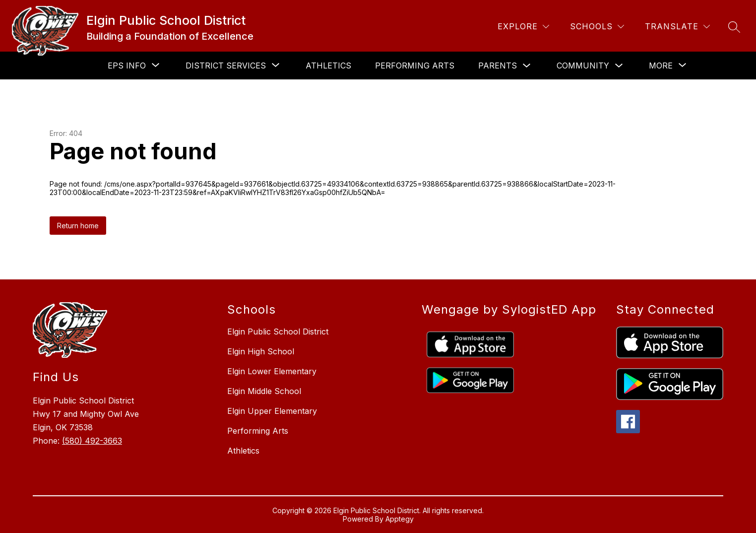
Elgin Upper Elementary (272, 411)
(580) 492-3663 (92, 441)
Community (583, 66)
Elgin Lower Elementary (272, 371)
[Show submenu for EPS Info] (127, 66)
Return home (78, 226)
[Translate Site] (677, 27)
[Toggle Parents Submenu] (527, 66)
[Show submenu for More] (661, 66)
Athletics (328, 66)
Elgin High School (261, 351)
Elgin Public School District (278, 332)
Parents (498, 66)
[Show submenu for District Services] (226, 66)
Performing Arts (415, 66)
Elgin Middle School (264, 391)
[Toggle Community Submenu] (619, 66)
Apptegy (400, 519)
